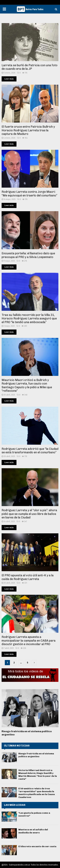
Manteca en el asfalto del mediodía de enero (33, 831)
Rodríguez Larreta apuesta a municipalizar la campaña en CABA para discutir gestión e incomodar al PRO (29, 641)
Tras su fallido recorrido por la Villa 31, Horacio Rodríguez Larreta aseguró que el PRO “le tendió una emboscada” (29, 319)
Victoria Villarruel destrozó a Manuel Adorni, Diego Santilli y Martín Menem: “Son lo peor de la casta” (38, 775)
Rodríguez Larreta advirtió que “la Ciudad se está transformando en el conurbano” (30, 451)
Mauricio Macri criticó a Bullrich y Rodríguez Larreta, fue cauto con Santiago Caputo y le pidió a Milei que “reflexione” (27, 385)
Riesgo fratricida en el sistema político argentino (36, 755)
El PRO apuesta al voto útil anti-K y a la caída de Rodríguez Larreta (28, 577)
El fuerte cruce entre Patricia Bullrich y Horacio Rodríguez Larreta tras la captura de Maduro (28, 130)
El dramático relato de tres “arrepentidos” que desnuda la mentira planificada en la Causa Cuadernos (37, 793)
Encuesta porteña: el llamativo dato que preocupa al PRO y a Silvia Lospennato (28, 255)
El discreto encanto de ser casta (37, 846)
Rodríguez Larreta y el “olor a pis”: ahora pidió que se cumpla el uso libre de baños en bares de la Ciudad (29, 514)
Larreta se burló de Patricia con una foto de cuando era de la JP (30, 67)
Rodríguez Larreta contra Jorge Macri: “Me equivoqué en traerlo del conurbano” (29, 194)
